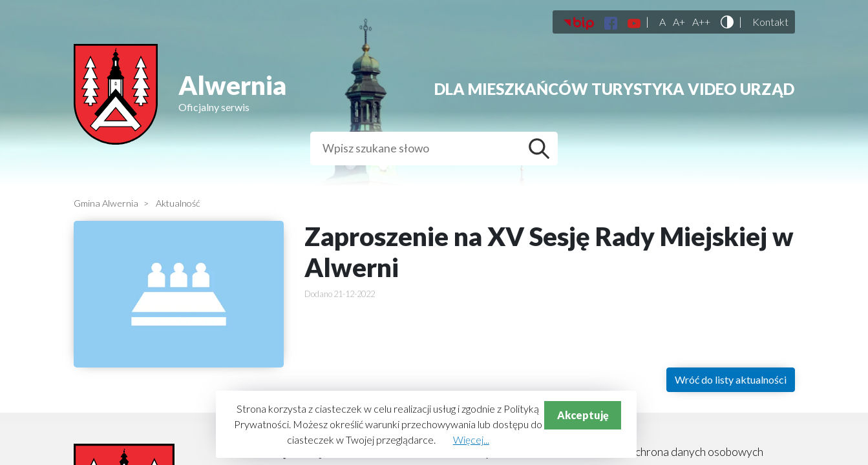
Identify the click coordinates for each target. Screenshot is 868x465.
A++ (701, 22)
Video (712, 89)
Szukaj (542, 149)
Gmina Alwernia (106, 203)
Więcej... (471, 439)
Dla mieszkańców (511, 89)
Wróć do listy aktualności (731, 379)
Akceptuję (583, 415)
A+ (679, 22)
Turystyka (638, 89)
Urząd (767, 89)
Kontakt (770, 22)
